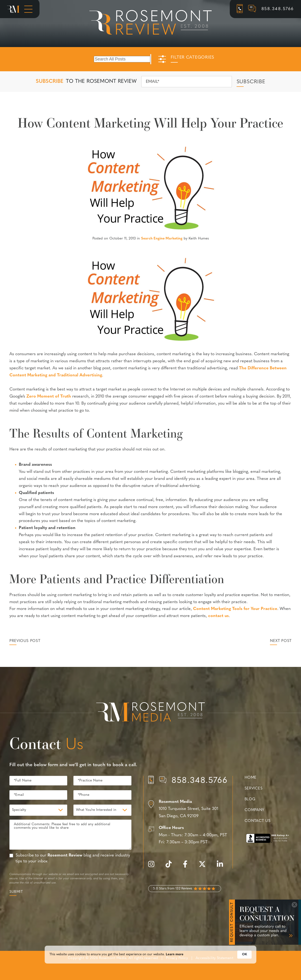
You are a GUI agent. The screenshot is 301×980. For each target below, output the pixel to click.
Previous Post (25, 641)
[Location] (188, 809)
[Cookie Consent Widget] (150, 957)
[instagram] (154, 867)
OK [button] (244, 957)
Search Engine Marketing (162, 239)
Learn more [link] (175, 957)
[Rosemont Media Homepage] (13, 9)
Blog (250, 799)
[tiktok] (171, 867)
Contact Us (257, 821)
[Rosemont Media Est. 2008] (150, 713)
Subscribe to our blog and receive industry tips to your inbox (73, 858)
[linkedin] (222, 867)
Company (254, 810)
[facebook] (188, 867)
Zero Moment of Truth (49, 396)
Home (251, 778)
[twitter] (205, 867)
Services (254, 789)
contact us (218, 616)
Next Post (281, 641)
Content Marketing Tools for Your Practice (235, 609)
